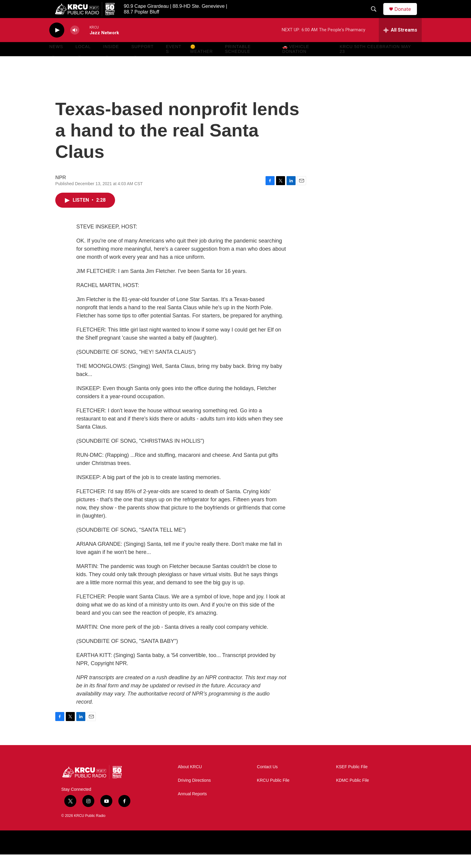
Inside (111, 60)
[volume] (75, 44)
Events (174, 63)
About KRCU (190, 780)
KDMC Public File (353, 794)
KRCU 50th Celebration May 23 (375, 63)
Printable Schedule (238, 63)
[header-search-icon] (376, 16)
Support (142, 60)
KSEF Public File (352, 780)
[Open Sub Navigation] (54, 70)
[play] (57, 44)
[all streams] (400, 44)
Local (83, 60)
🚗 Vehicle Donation (296, 63)
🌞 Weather (202, 63)
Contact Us (267, 780)
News (56, 60)
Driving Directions (194, 794)
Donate (406, 16)
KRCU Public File (273, 794)
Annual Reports (192, 807)
